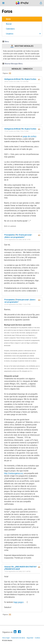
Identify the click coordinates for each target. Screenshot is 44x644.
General (7, 567)
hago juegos (19, 602)
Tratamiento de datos (18, 638)
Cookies (37, 638)
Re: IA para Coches (29, 79)
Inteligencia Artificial (12, 79)
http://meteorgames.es (14, 473)
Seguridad (30, 638)
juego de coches (30, 136)
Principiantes (10, 235)
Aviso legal (6, 638)
